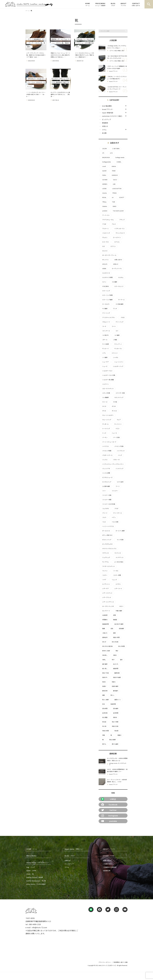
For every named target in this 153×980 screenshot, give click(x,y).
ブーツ (117, 486)
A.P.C (111, 153)
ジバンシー (114, 353)
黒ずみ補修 (114, 744)
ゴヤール (104, 340)
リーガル (115, 571)
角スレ (112, 695)
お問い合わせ (118, 260)
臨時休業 (116, 673)
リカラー (104, 575)
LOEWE (104, 189)
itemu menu (38, 863)
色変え (104, 682)
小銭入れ (104, 633)
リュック (114, 580)
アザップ (121, 220)
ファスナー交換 (106, 495)
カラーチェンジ (118, 286)
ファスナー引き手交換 (108, 504)
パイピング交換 (118, 446)
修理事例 (105, 123)
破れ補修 (104, 664)
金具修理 (115, 713)
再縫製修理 (105, 624)
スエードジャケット (107, 389)
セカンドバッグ (118, 397)
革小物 (104, 726)
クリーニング (106, 313)
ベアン (113, 517)
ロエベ (121, 606)
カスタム (120, 277)
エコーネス (105, 242)
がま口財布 (105, 286)
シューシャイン (118, 362)
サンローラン (118, 349)
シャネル (115, 357)
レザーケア (105, 589)
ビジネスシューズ (107, 477)
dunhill (104, 171)
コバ (116, 331)
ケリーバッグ (119, 322)
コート (113, 326)
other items (36, 884)
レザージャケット (107, 593)
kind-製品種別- (107, 106)
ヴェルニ (104, 237)
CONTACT (136, 4)
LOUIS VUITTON (116, 189)
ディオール (105, 424)
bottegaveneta (106, 162)
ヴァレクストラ (120, 233)
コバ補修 (116, 335)
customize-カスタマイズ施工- (112, 116)
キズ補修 (104, 309)
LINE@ (109, 799)
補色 (103, 695)
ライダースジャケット (108, 566)
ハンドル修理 (106, 473)
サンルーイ (105, 349)
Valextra (104, 206)
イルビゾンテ (106, 233)
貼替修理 (113, 704)
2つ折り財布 (115, 149)
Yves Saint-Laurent (118, 211)
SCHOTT (121, 197)
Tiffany (104, 202)
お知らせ (105, 126)
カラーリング (106, 291)
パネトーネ (116, 460)
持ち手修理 (121, 646)
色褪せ (104, 686)
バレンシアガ (106, 469)
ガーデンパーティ (116, 269)
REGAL (104, 197)
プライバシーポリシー (105, 962)
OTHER (109, 856)
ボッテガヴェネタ (107, 544)
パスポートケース (107, 455)
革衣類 (116, 731)
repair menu (75, 849)
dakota (113, 166)
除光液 (104, 722)
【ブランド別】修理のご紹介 (117, 51)
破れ (121, 660)
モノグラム (105, 562)
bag (31, 867)
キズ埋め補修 (119, 304)
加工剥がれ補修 (118, 624)
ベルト (104, 522)
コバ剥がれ (105, 335)
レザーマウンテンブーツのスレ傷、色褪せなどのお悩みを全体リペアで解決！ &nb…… (36, 55)
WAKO (114, 206)
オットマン (105, 260)
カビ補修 (114, 282)
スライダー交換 (120, 393)
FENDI (113, 171)
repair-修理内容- (108, 113)
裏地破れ (115, 691)
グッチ (114, 309)
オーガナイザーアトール (109, 255)
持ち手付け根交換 (107, 646)
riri (112, 197)
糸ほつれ (115, 664)
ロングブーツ (106, 611)
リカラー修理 (116, 575)
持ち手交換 (114, 642)
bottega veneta (119, 157)
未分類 (104, 133)
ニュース (114, 433)
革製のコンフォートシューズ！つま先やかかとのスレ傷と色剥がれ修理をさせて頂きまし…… (60, 55)
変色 (111, 629)
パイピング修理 (106, 451)
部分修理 (104, 708)
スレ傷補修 (105, 397)
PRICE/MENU (100, 4)
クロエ (122, 317)
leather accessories (36, 881)
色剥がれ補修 (116, 677)
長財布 (114, 717)
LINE (114, 184)
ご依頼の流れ (107, 864)
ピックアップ (106, 119)
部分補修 (115, 708)
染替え (114, 655)
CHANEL (118, 162)
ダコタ (113, 406)
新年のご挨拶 (106, 651)
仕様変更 (104, 615)
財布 (103, 704)
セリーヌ (104, 402)
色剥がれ (104, 677)
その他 (114, 402)
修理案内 (104, 620)
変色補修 (121, 629)
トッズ (104, 433)
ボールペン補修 (120, 531)
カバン (104, 282)
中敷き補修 (118, 611)
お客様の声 (107, 871)
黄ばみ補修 (112, 740)
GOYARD (104, 180)
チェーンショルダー (107, 415)
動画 (103, 629)
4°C (103, 153)
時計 (116, 651)
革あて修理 (114, 722)
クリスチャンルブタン (108, 317)
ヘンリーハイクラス (107, 526)
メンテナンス (119, 557)
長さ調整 (104, 717)
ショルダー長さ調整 (107, 380)
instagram (110, 816)
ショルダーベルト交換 (108, 375)
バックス (104, 460)
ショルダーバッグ (118, 366)
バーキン (104, 437)
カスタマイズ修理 (107, 277)
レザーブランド (106, 597)
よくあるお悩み (118, 562)
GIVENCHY (114, 175)
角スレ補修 (105, 700)
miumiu (104, 193)
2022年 (104, 149)
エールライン (116, 237)
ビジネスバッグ (106, 482)
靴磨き (119, 735)
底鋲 (114, 633)
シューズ (104, 366)
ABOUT (124, 4)
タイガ (104, 406)
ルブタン (118, 584)
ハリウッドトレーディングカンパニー (112, 464)
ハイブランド (120, 451)
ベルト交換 (114, 522)
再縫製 (114, 620)
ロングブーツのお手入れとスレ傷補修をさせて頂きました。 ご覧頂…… (60, 94)
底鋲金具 (104, 637)
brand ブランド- (114, 71)
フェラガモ (105, 509)
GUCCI (114, 180)
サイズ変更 (105, 344)
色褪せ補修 (114, 686)
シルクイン (105, 384)
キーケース (121, 300)
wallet (32, 871)
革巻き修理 (105, 731)
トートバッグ (106, 429)
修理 (114, 615)
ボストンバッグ (106, 540)
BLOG (113, 4)
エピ (103, 246)
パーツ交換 (116, 437)
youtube (104, 211)
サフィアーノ (118, 344)
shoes (30, 874)
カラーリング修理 (107, 295)
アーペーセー (105, 215)
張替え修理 (116, 637)
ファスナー (114, 491)
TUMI (113, 202)
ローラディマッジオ (107, 606)
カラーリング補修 (107, 300)
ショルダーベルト (107, 371)
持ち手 (104, 642)
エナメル (116, 242)
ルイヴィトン (106, 584)
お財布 (104, 269)
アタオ (104, 224)
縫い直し (104, 668)
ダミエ (104, 411)
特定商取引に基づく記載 (120, 962)
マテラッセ (105, 553)
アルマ (113, 224)
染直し (104, 660)
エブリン (113, 246)
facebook (109, 805)
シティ (104, 353)
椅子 (113, 660)
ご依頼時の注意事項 (110, 867)
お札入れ (104, 264)
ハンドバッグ (119, 469)
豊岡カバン (117, 700)
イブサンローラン (119, 229)
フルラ (104, 517)
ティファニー (117, 424)
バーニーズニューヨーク (109, 442)
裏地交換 (104, 691)
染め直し (104, 655)
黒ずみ (104, 744)
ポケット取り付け (107, 535)
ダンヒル (114, 411)
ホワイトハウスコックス (109, 549)
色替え (113, 682)
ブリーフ (104, 513)
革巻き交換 (114, 726)
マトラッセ (117, 553)
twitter (109, 810)
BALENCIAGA (105, 157)
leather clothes (35, 877)
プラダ (116, 509)
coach (103, 166)
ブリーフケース (117, 513)
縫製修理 (115, 668)
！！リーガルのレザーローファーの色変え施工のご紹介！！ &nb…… (36, 94)
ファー (104, 491)
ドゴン (117, 429)
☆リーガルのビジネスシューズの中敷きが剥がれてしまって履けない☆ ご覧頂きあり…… (85, 55)
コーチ (104, 326)
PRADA (114, 193)
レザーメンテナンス (107, 602)
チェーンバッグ (106, 420)
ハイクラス (105, 446)
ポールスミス (106, 531)
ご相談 (114, 340)
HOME (88, 4)
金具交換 (104, 713)
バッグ (119, 455)
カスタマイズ (106, 273)
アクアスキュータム (107, 220)
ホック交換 (120, 540)
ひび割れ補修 (106, 486)
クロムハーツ (106, 322)
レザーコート (118, 589)
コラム (104, 130)
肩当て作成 (105, 673)
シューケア (105, 362)
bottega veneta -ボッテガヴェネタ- (118, 764)
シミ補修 (104, 357)
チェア (118, 420)
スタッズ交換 (106, 393)
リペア (104, 580)
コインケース (105, 331)
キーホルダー (106, 304)
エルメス (104, 251)
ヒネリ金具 (120, 482)
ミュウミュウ (106, 557)
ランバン (104, 571)
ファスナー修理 (106, 500)
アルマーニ (105, 229)
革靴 (103, 735)
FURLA (104, 175)
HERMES (104, 184)
